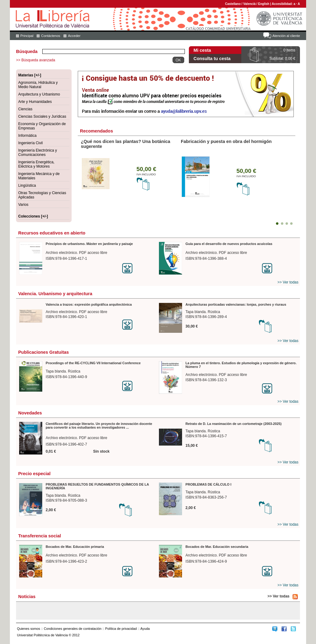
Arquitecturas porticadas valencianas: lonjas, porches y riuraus (236, 304)
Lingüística (27, 185)
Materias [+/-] (30, 75)
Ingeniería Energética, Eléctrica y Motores (36, 164)
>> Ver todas (288, 282)
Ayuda (145, 629)
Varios (23, 205)
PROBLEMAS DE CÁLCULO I (208, 484)
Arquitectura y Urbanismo (39, 94)
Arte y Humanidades (35, 102)
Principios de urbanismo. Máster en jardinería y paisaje (89, 244)
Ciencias (25, 109)
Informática (27, 136)
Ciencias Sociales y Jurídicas (42, 116)
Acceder (74, 36)
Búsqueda (27, 51)
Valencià (249, 4)
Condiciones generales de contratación (73, 629)
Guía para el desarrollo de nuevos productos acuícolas (229, 244)
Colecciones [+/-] (33, 216)
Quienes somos (29, 629)
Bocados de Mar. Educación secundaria (217, 547)
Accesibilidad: (283, 4)
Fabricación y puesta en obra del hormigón (226, 141)
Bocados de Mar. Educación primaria (75, 547)
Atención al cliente (286, 36)
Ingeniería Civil (30, 143)
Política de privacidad (121, 629)
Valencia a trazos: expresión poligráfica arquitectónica (89, 304)
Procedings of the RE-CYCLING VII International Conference (93, 363)
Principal (27, 36)
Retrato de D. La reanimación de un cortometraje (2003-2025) (233, 424)
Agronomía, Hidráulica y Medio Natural (38, 85)
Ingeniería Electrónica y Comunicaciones (37, 153)
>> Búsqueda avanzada (36, 60)
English (264, 4)
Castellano (233, 4)
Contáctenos (51, 36)
